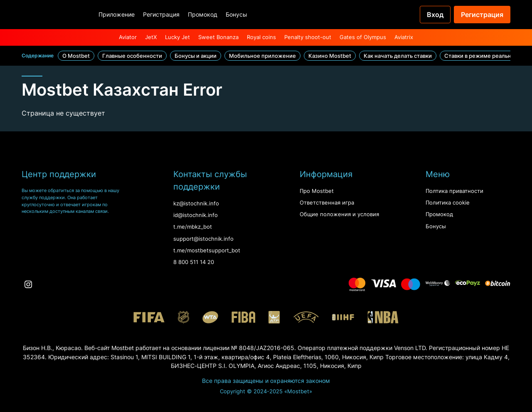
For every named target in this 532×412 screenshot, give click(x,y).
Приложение (117, 14)
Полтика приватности (454, 191)
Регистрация (161, 14)
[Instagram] (28, 284)
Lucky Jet (177, 37)
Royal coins (261, 37)
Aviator (128, 37)
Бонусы (236, 14)
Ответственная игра (327, 203)
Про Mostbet (317, 191)
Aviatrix (404, 37)
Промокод (203, 14)
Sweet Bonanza (218, 37)
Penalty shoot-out (308, 37)
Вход (435, 15)
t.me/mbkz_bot (193, 227)
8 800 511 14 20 (194, 262)
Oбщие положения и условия (339, 214)
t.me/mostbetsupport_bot (207, 250)
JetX (151, 37)
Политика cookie (448, 203)
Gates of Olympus (363, 37)
